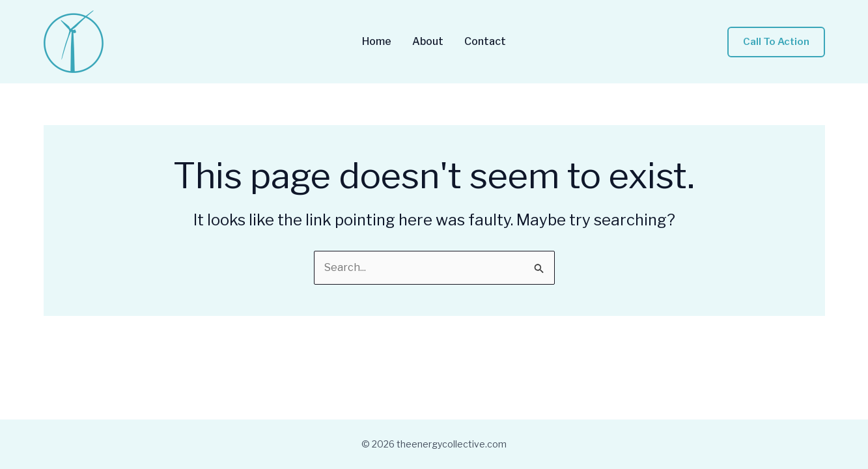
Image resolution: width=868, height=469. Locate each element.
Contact (485, 42)
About (428, 42)
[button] (776, 42)
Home (377, 42)
